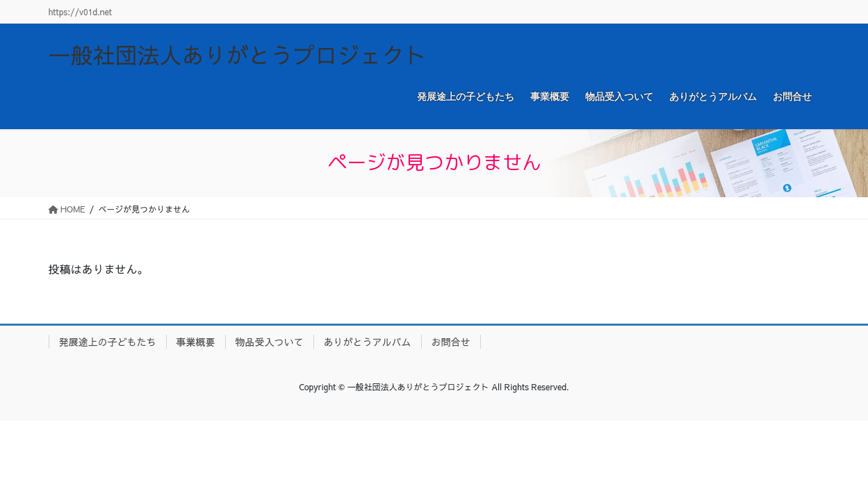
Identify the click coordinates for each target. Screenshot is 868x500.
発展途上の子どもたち (108, 342)
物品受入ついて (270, 342)
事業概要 (196, 342)
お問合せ (451, 342)
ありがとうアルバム (368, 342)
